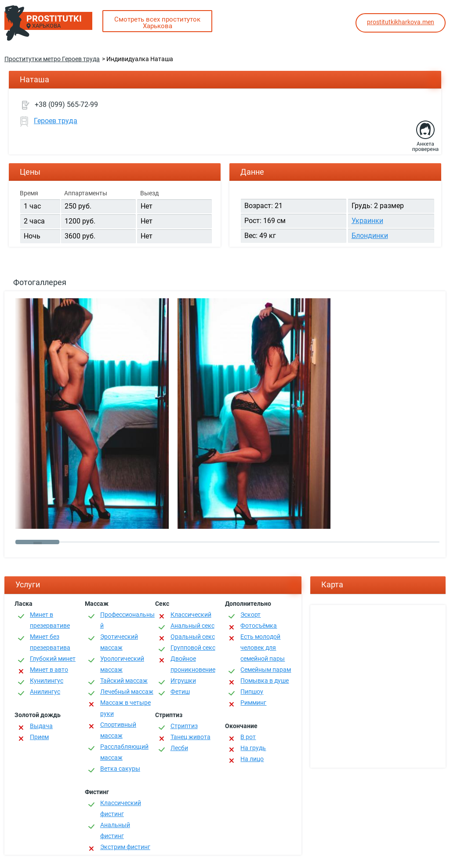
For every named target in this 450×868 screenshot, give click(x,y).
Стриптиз (184, 726)
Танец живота (191, 737)
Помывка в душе (265, 681)
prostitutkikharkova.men (401, 22)
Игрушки (183, 681)
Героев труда (56, 121)
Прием (39, 737)
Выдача (41, 726)
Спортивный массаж (118, 730)
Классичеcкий (191, 615)
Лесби (179, 748)
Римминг (253, 703)
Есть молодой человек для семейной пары (263, 648)
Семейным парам (266, 670)
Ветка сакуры (120, 769)
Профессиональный (127, 620)
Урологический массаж (122, 664)
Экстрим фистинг (125, 847)
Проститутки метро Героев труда (52, 59)
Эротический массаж (119, 642)
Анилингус (45, 692)
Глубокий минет (53, 659)
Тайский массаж (124, 681)
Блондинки (370, 236)
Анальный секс (192, 626)
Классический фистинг (121, 808)
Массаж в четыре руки (125, 708)
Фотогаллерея (40, 282)
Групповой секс (193, 648)
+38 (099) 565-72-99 (66, 104)
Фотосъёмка (259, 626)
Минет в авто (49, 670)
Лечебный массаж (127, 692)
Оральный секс (193, 637)
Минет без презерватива (50, 642)
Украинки (367, 221)
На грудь (253, 748)
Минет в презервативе (50, 620)
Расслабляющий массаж (124, 752)
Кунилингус (47, 681)
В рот (248, 737)
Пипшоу (252, 692)
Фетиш (180, 692)
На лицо (252, 759)
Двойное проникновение (193, 664)
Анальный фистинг (115, 830)
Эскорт (250, 615)
